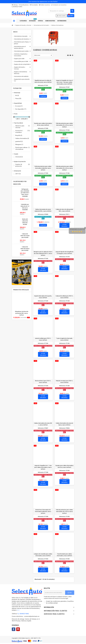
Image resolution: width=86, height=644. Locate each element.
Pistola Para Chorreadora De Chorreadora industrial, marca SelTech (43, 512)
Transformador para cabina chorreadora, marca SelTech (64, 556)
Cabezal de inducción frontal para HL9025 (25, 236)
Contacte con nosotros (59, 5)
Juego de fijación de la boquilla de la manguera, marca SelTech (64, 254)
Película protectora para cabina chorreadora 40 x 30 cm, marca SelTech (64, 512)
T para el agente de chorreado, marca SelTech (64, 340)
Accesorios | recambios (23, 131)
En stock (19, 106)
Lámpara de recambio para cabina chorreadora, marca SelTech (43, 556)
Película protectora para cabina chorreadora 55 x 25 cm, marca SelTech (64, 125)
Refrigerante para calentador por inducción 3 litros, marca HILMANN (25, 193)
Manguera (19, 144)
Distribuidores (24, 5)
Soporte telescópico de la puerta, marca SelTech (43, 298)
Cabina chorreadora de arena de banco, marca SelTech (64, 425)
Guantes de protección (23, 165)
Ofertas (15, 5)
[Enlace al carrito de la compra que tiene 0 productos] (71, 16)
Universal (19, 157)
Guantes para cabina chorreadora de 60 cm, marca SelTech (64, 467)
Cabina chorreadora (22, 138)
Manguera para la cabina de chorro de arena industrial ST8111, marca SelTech (43, 254)
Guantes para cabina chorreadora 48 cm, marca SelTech (43, 125)
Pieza (18, 99)
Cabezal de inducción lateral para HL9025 (25, 249)
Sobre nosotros (44, 5)
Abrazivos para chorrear (23, 127)
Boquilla (19, 135)
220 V (18, 174)
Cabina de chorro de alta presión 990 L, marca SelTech (64, 211)
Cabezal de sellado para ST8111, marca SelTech (64, 298)
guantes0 (19, 141)
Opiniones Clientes (77, 229)
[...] (18, 611)
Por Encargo (64, 226)
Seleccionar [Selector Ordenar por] (37, 55)
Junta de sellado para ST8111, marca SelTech (43, 340)
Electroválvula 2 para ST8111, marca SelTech (43, 383)
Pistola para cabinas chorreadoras (23, 148)
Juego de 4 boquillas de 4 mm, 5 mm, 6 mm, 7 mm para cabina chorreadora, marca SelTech (64, 82)
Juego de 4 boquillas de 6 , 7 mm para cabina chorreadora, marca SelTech (43, 468)
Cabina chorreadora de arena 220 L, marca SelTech (43, 425)
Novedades (34, 5)
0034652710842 (18, 7)
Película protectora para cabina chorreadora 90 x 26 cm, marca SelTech (64, 169)
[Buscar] (61, 11)
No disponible (21, 109)
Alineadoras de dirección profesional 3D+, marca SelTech (22, 313)
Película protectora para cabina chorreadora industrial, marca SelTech (43, 169)
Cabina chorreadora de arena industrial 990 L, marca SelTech (43, 211)
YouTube (18, 630)
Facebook (14, 630)
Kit (17, 95)
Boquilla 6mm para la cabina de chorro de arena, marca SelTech (43, 81)
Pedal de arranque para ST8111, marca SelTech (64, 383)
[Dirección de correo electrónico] (55, 594)
